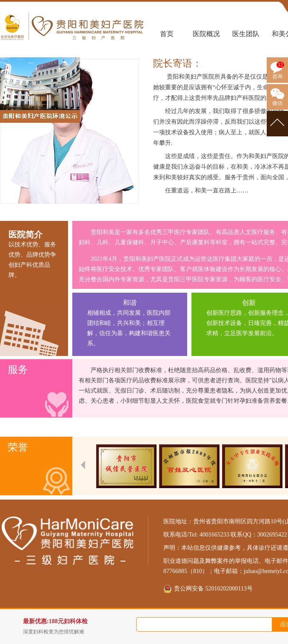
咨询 (277, 76)
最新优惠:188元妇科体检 (85, 627)
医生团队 (246, 34)
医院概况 (206, 34)
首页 (167, 34)
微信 (277, 103)
